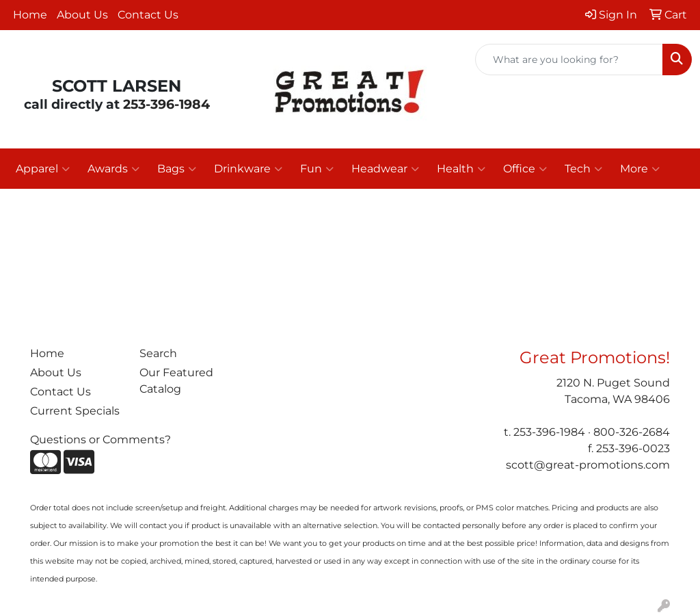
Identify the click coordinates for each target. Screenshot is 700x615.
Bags (177, 169)
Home (30, 15)
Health (461, 169)
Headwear (385, 169)
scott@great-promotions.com (588, 465)
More (640, 169)
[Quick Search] (569, 60)
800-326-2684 (632, 432)
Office (525, 169)
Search (158, 353)
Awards (113, 169)
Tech (583, 169)
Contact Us (148, 15)
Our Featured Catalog (176, 381)
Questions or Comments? (100, 440)
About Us (82, 15)
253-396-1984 (166, 104)
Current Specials (75, 411)
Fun (317, 169)
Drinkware (248, 169)
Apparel (43, 169)
